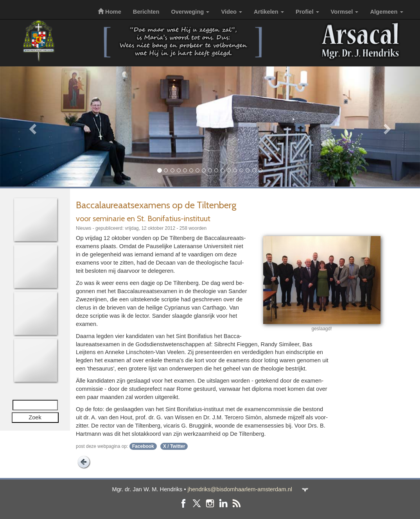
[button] (31, 127)
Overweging (190, 12)
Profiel (307, 12)
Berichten (146, 12)
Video (232, 12)
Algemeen (386, 12)
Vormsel (345, 12)
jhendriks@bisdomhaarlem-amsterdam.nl (240, 489)
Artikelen (269, 12)
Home (109, 12)
